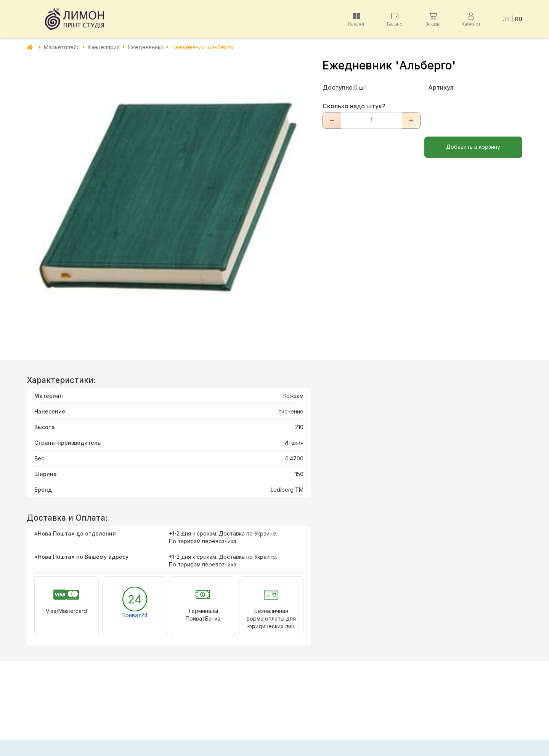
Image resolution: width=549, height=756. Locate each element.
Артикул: (441, 87)
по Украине (261, 533)
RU (518, 19)
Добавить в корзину (473, 147)
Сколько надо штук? (354, 106)
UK (506, 19)
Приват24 (135, 615)
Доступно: (338, 87)
